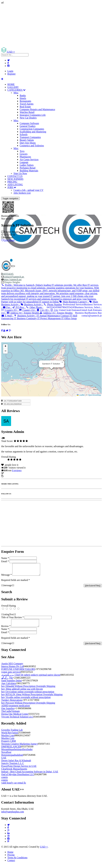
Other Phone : (35, 307)
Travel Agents (27, 104)
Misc (16, 93)
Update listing (11, 473)
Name (5, 558)
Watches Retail (27, 112)
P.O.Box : (19, 307)
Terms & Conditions (17, 861)
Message (6, 577)
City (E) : (43, 310)
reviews (17, 470)
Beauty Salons (27, 140)
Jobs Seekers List (22, 193)
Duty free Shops (28, 143)
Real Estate (25, 107)
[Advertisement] (51, 26)
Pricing (11, 858)
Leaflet (81, 395)
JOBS (12, 187)
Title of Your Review (13, 620)
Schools (24, 134)
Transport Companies (30, 137)
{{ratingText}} (9, 617)
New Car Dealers (28, 118)
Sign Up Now (20, 173)
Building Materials (29, 171)
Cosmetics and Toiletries (32, 146)
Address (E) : (23, 313)
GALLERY (13, 87)
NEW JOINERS (15, 179)
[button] (62, 362)
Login (10, 71)
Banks (23, 95)
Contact (11, 864)
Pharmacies (25, 157)
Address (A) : (56, 313)
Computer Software (29, 123)
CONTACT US (15, 176)
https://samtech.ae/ (13, 279)
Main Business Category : (74, 302)
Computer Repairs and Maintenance (37, 109)
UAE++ (44, 850)
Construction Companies (32, 129)
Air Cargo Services (29, 159)
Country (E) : (10, 310)
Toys (22, 151)
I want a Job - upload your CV (28, 190)
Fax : (7, 307)
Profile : (50, 293)
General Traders (28, 126)
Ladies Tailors (27, 165)
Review (6, 630)
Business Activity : (32, 305)
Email (5, 561)
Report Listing (11, 476)
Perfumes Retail (28, 168)
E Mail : (7, 316)
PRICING (12, 182)
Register (11, 74)
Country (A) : (28, 310)
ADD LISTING (15, 185)
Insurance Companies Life (33, 115)
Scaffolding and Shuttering (33, 132)
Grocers (24, 154)
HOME (11, 84)
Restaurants (25, 101)
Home (10, 856)
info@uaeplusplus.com (13, 815)
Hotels (23, 98)
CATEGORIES (16, 90)
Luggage (24, 162)
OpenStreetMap (94, 395)
